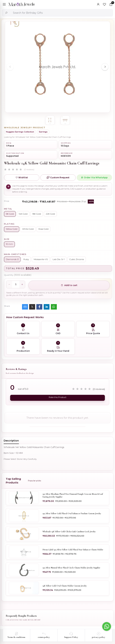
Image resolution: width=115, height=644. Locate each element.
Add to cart (69, 285)
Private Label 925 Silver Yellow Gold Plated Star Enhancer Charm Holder (73, 550)
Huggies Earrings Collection (20, 132)
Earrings (43, 132)
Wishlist (22, 177)
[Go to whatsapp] (107, 626)
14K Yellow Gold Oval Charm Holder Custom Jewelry (65, 586)
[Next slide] (105, 67)
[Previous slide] (10, 67)
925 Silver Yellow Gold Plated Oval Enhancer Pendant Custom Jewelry (72, 513)
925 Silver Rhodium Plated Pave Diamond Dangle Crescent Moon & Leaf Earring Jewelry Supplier (73, 495)
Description (11, 441)
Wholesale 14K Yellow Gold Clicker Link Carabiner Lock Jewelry (69, 532)
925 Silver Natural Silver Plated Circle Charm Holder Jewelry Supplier (71, 568)
